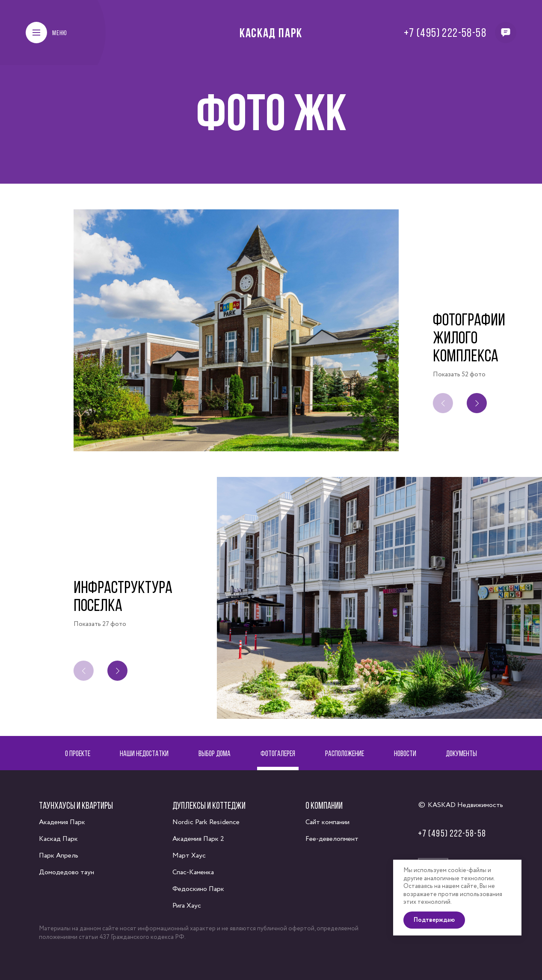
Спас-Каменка (193, 872)
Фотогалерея (278, 753)
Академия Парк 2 (198, 839)
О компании (324, 805)
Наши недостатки (144, 753)
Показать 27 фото (100, 624)
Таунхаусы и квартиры (76, 805)
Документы (461, 753)
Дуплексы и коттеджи (209, 805)
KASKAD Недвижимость (465, 805)
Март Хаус (189, 856)
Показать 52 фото (459, 375)
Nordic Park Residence (206, 822)
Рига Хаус (187, 906)
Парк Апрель (59, 856)
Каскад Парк (271, 33)
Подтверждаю (434, 920)
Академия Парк (62, 822)
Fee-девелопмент (332, 839)
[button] (478, 403)
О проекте (78, 753)
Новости (405, 753)
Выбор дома (215, 753)
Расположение (345, 753)
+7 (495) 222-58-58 (445, 33)
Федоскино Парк (198, 889)
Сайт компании (327, 822)
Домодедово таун (67, 872)
